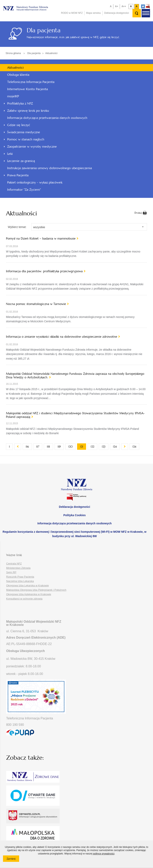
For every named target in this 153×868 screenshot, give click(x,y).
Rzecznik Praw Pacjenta (20, 577)
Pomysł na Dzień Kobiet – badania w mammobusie (41, 239)
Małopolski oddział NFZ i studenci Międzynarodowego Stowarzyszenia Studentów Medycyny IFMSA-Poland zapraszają (75, 415)
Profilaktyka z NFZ (20, 103)
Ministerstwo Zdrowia (18, 568)
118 (50, 447)
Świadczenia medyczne (24, 132)
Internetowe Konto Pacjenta (27, 89)
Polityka (75, 515)
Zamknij (13, 859)
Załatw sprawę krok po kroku (28, 111)
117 (39, 447)
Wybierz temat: (17, 227)
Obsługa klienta (18, 75)
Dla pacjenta (34, 53)
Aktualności (51, 53)
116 (29, 447)
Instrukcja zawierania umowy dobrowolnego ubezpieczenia (50, 168)
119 (61, 447)
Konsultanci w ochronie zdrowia (24, 599)
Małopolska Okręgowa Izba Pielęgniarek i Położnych (36, 590)
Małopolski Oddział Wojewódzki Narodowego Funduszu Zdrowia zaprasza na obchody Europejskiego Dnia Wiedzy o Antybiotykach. (75, 376)
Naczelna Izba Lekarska (20, 581)
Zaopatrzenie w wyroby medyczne (32, 146)
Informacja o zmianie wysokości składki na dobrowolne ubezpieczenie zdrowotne (62, 337)
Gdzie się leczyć (19, 125)
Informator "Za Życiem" (24, 190)
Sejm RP (11, 572)
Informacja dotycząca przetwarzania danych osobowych (47, 118)
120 (72, 447)
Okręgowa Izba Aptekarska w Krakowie (29, 594)
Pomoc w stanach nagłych (26, 139)
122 (94, 447)
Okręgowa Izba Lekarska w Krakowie (27, 585)
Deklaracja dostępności (117, 13)
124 (116, 447)
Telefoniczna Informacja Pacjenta (31, 82)
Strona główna (13, 53)
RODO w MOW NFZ (72, 13)
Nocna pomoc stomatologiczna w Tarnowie (36, 304)
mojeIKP (13, 96)
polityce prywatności (104, 854)
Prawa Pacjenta (18, 175)
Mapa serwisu (93, 13)
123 (105, 447)
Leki (10, 154)
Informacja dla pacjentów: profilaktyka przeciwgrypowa (44, 271)
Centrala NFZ (14, 564)
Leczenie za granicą (21, 161)
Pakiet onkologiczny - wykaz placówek (35, 182)
